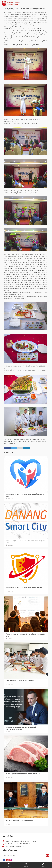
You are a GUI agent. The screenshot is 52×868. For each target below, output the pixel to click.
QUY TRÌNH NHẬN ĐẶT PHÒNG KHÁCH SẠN (19, 820)
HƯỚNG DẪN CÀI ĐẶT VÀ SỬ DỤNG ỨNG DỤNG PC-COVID (24, 587)
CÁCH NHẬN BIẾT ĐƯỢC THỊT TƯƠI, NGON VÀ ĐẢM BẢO (23, 774)
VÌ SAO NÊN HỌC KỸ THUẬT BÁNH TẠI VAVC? (20, 681)
